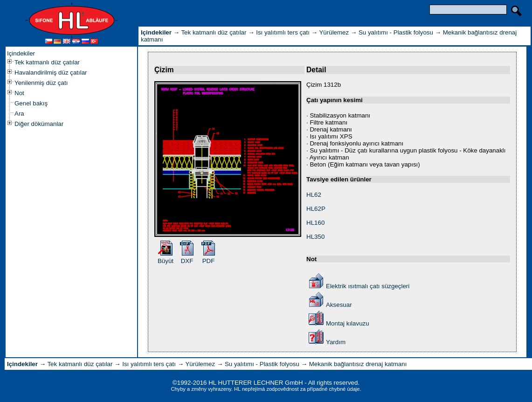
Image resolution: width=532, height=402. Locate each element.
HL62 (314, 195)
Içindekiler (21, 53)
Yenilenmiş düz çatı (41, 83)
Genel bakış (31, 103)
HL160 (315, 223)
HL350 (315, 237)
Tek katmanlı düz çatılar (47, 62)
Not (19, 93)
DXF (187, 261)
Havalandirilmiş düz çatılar (51, 73)
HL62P (316, 209)
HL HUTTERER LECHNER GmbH (256, 383)
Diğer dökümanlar (39, 124)
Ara (19, 114)
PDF (209, 261)
